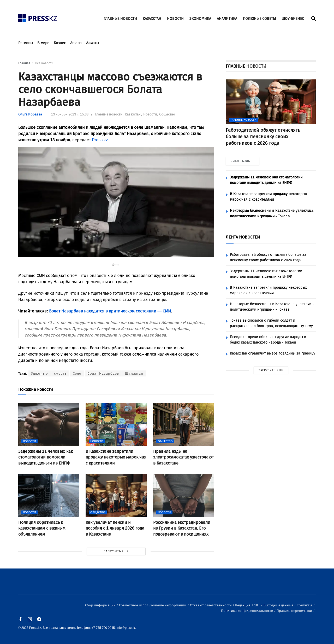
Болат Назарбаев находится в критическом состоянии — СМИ (110, 311)
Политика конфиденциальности (247, 611)
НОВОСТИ (175, 19)
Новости (150, 114)
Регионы (26, 43)
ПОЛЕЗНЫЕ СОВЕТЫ (259, 19)
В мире (43, 43)
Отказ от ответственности (211, 605)
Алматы (93, 43)
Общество (167, 114)
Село (77, 373)
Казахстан (133, 114)
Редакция (243, 605)
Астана (76, 43)
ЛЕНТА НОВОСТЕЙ (243, 237)
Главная (24, 63)
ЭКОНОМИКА (200, 19)
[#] (38, 17)
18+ (257, 605)
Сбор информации (101, 605)
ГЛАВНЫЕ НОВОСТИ (120, 19)
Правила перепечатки (295, 611)
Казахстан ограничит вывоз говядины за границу (273, 353)
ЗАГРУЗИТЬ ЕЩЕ (116, 551)
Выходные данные (279, 605)
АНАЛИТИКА (227, 19)
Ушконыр (40, 373)
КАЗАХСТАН (152, 19)
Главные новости (109, 114)
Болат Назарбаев (103, 373)
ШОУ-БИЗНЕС (293, 19)
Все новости (44, 63)
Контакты (305, 605)
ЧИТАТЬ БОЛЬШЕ (242, 161)
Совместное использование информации (153, 605)
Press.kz (100, 140)
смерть (60, 373)
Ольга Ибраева (30, 114)
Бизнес (60, 43)
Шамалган (134, 373)
